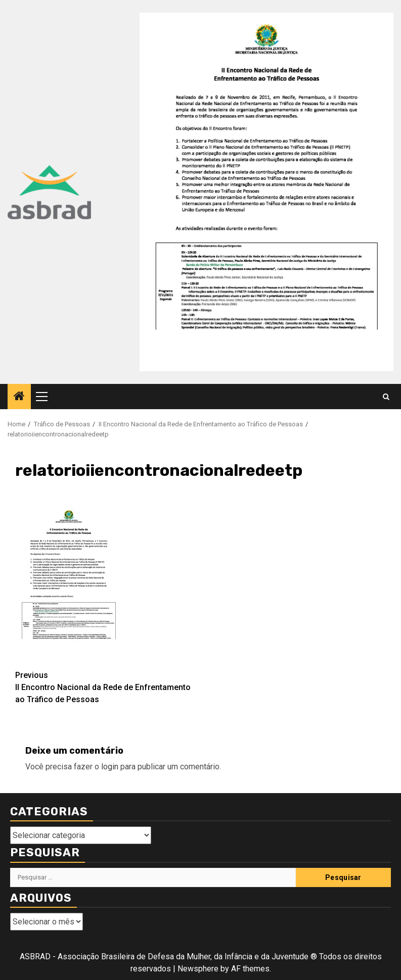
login (110, 767)
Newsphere (198, 969)
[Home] (19, 397)
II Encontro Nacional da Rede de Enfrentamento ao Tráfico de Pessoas (108, 687)
